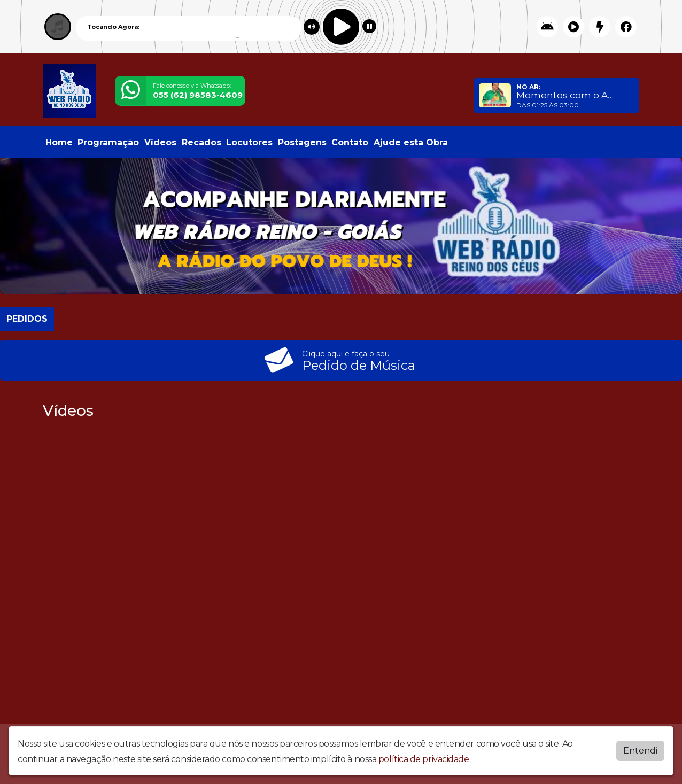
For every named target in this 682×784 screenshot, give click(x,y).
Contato (350, 142)
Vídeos (160, 142)
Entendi (640, 751)
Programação (108, 142)
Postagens (302, 142)
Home (59, 142)
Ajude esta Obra (411, 142)
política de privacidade (424, 759)
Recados (201, 142)
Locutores (249, 142)
